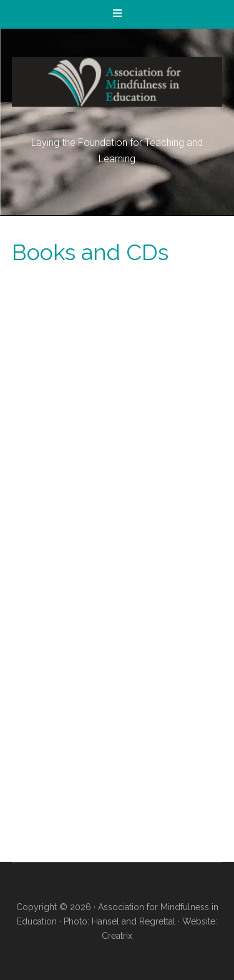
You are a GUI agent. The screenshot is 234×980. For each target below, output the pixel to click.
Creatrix (117, 936)
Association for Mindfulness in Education (117, 82)
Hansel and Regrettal (134, 921)
